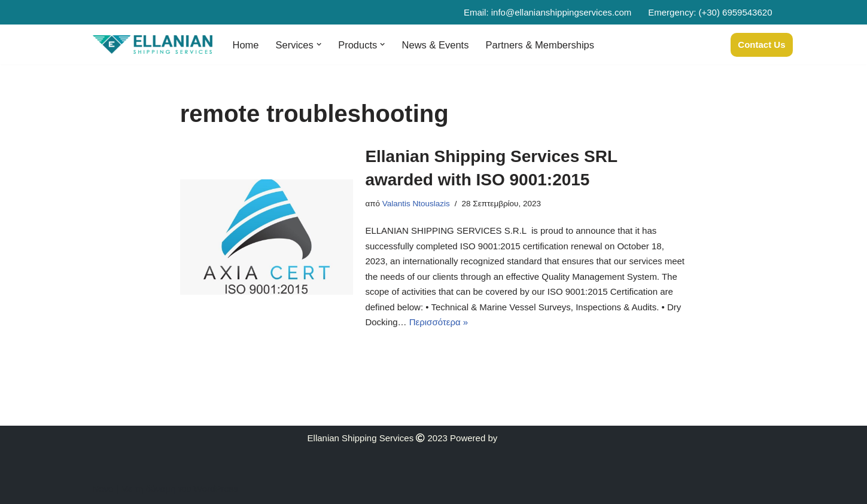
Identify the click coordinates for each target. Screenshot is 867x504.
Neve (103, 489)
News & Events (435, 45)
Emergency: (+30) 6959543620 (710, 12)
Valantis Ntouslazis (416, 204)
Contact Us (761, 45)
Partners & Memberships (540, 45)
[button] (319, 44)
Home (246, 45)
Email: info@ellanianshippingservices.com (547, 12)
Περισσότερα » (439, 322)
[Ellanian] (153, 45)
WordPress (216, 489)
